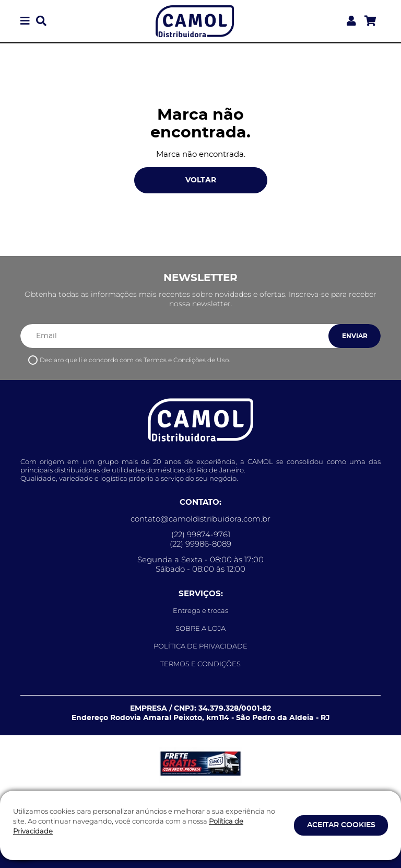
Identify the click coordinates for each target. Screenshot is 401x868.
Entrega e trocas (200, 610)
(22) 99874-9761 (201, 535)
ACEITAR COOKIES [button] (341, 825)
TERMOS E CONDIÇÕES (200, 664)
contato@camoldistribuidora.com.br (200, 519)
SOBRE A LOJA (200, 628)
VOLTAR (201, 180)
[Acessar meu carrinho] (370, 21)
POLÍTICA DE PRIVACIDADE (200, 646)
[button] (25, 21)
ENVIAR (355, 336)
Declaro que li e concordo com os (135, 360)
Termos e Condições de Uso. (187, 360)
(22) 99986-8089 (200, 544)
